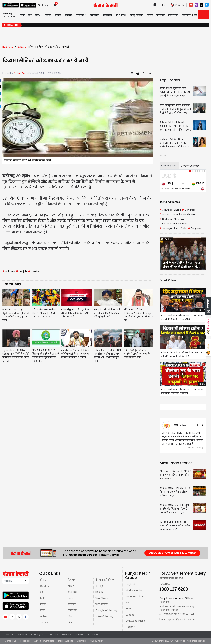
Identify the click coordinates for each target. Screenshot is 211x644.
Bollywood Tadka (135, 621)
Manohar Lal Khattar (183, 215)
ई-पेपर (43, 580)
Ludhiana (53, 635)
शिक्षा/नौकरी (101, 604)
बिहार (70, 598)
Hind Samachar (134, 590)
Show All (163, 155)
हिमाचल (72, 580)
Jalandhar (93, 635)
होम (22, 15)
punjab (21, 271)
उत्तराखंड (72, 604)
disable (34, 271)
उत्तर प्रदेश (45, 623)
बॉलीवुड (99, 586)
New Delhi (23, 635)
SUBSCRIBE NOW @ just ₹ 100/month (172, 553)
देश (42, 592)
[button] (163, 254)
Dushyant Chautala (172, 219)
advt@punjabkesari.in (171, 578)
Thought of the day (106, 610)
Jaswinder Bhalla (170, 210)
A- (144, 73)
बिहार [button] (150, 15)
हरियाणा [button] (107, 15)
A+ (151, 73)
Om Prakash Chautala (173, 224)
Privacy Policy (97, 641)
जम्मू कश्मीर (136, 15)
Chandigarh (38, 635)
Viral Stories (102, 598)
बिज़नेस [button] (186, 15)
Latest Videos (168, 280)
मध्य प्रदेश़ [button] (121, 15)
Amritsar (79, 635)
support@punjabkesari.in (181, 619)
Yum (128, 609)
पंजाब (43, 610)
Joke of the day (104, 616)
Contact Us (11, 641)
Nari (128, 603)
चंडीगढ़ (43, 616)
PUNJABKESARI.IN (178, 641)
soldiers (8, 271)
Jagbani (130, 584)
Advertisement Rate (44, 641)
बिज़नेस (72, 616)
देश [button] (30, 15)
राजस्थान (72, 610)
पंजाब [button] (58, 15)
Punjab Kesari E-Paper (83, 555)
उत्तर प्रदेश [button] (81, 15)
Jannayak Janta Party (173, 228)
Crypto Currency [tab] (190, 166)
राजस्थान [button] (173, 15)
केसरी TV (45, 586)
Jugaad (130, 615)
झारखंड (160, 15)
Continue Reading (195, 448)
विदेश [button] (38, 15)
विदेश (43, 598)
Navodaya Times (135, 597)
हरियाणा (72, 586)
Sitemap (81, 641)
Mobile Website (66, 641)
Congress (189, 210)
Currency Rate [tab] (169, 166)
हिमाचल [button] (95, 15)
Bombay (66, 635)
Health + (100, 592)
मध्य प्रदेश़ (72, 592)
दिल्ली (48, 15)
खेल (70, 623)
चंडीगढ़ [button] (69, 15)
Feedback (25, 641)
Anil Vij (164, 215)
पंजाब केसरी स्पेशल (105, 580)
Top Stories (170, 80)
